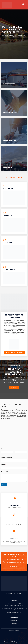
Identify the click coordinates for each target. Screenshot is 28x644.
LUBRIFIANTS (8, 243)
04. (5, 267)
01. (5, 186)
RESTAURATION (9, 270)
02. (5, 213)
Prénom (3, 454)
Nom (16, 454)
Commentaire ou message (9, 472)
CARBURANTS (8, 216)
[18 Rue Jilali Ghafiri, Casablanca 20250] (14, 432)
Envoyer (4, 485)
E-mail (3, 465)
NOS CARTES (8, 188)
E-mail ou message (7, 457)
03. (5, 240)
